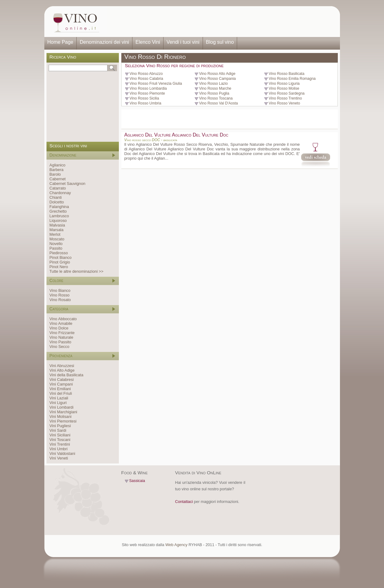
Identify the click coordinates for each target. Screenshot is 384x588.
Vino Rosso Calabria (146, 79)
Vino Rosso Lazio (214, 84)
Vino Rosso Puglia (214, 93)
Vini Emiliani (60, 389)
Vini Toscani (60, 440)
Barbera (57, 170)
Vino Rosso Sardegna (287, 93)
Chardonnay (60, 193)
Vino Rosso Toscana (216, 98)
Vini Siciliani (60, 435)
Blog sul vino (220, 42)
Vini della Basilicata (67, 375)
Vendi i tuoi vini (183, 42)
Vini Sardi (58, 430)
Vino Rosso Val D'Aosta (219, 103)
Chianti (56, 197)
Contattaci (184, 502)
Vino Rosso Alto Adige (217, 74)
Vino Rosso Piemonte (147, 93)
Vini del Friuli (61, 393)
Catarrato (58, 188)
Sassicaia (137, 481)
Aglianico (58, 165)
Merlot (55, 234)
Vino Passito (61, 342)
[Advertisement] (222, 22)
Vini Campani (61, 384)
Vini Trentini (60, 444)
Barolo (55, 174)
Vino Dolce (59, 328)
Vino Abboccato (63, 319)
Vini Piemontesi (63, 421)
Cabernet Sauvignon (68, 184)
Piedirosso (59, 253)
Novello (56, 244)
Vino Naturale (61, 337)
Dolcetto (57, 202)
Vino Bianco (60, 290)
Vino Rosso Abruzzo (146, 74)
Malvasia (57, 225)
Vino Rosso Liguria (284, 84)
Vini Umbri (59, 449)
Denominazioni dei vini (104, 42)
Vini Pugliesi (60, 426)
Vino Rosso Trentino (285, 98)
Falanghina (59, 207)
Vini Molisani (61, 416)
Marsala (57, 230)
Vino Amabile (61, 323)
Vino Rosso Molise (284, 88)
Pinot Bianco (61, 257)
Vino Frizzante (62, 333)
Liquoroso (58, 220)
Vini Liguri (58, 403)
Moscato (57, 239)
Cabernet (58, 179)
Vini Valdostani (62, 453)
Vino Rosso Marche (215, 88)
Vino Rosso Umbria (146, 103)
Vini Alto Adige (62, 370)
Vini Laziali (59, 398)
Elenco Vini (148, 42)
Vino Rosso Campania (218, 79)
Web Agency (176, 545)
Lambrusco (59, 216)
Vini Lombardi (62, 407)
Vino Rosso (60, 295)
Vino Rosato (60, 300)
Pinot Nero (59, 267)
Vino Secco (60, 347)
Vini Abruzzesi (62, 366)
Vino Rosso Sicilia (144, 98)
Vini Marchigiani (63, 412)
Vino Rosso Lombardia (148, 88)
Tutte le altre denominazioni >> (77, 271)
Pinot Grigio (60, 262)
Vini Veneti (59, 458)
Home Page (61, 42)
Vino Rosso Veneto (285, 103)
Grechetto (58, 211)
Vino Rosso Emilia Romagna (292, 79)
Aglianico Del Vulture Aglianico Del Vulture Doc (176, 135)
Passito (56, 248)
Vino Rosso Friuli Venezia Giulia (156, 84)
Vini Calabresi (62, 380)
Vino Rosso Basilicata (287, 74)
